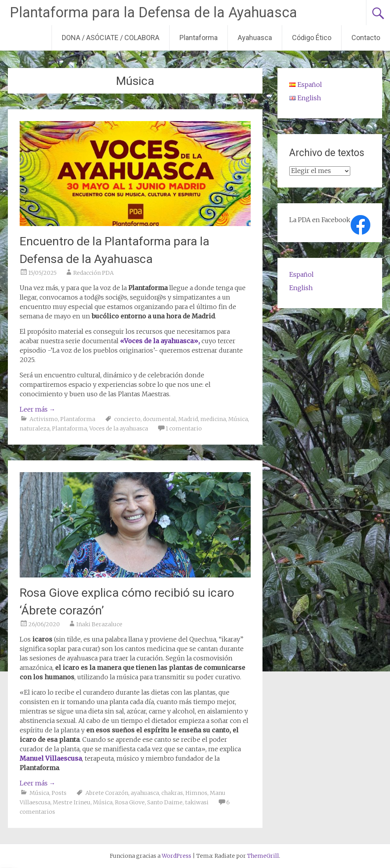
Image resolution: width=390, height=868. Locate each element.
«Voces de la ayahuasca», (160, 341)
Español (301, 274)
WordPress (177, 856)
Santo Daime (165, 802)
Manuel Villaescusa (51, 758)
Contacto (366, 38)
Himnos (196, 793)
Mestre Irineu (72, 802)
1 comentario (184, 428)
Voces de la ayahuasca (119, 428)
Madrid (188, 419)
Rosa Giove (130, 802)
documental (159, 419)
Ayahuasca (255, 38)
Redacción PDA (93, 273)
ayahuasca (145, 793)
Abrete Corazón (107, 793)
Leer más (38, 409)
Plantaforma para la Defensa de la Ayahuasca (153, 13)
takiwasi (197, 802)
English (301, 288)
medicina (213, 419)
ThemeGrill (263, 856)
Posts (59, 793)
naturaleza (35, 428)
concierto (127, 419)
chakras (172, 793)
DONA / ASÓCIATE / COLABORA (111, 38)
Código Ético (312, 38)
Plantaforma (199, 38)
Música (238, 419)
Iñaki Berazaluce (99, 624)
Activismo (44, 419)
